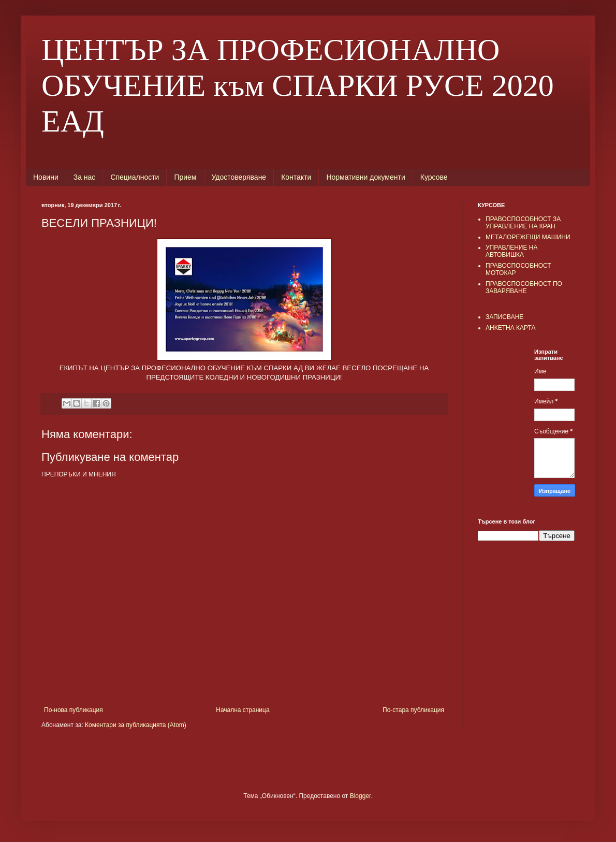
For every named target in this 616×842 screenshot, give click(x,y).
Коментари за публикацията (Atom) (136, 725)
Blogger (361, 796)
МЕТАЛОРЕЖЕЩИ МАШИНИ (528, 237)
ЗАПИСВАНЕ (504, 317)
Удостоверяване (239, 177)
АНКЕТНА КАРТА (510, 328)
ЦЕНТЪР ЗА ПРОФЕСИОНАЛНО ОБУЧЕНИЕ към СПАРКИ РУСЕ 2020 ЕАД (298, 85)
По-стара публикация (413, 710)
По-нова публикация (74, 710)
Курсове (434, 177)
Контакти (296, 177)
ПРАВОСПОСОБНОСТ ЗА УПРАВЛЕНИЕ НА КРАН (523, 223)
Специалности (135, 177)
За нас (85, 177)
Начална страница (243, 710)
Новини (46, 177)
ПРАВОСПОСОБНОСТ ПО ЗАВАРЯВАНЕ (524, 287)
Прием (185, 177)
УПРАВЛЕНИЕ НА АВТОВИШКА (512, 251)
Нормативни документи (365, 177)
